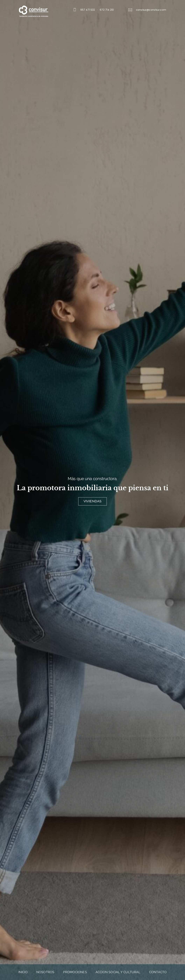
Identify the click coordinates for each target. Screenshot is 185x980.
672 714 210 (107, 10)
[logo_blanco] (34, 7)
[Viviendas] (93, 501)
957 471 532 (88, 10)
